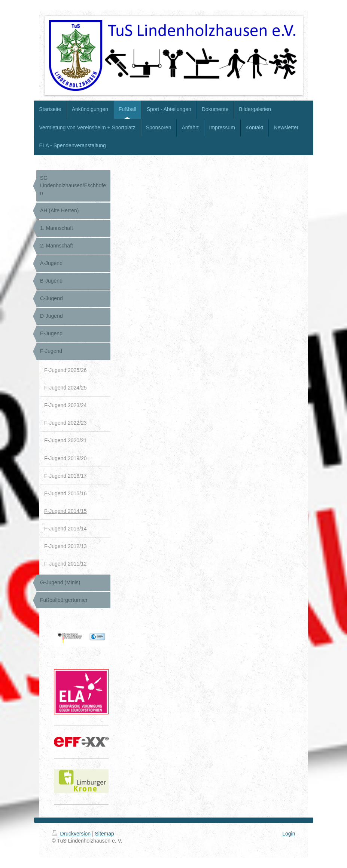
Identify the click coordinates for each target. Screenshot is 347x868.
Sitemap (105, 834)
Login (289, 834)
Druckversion (72, 834)
